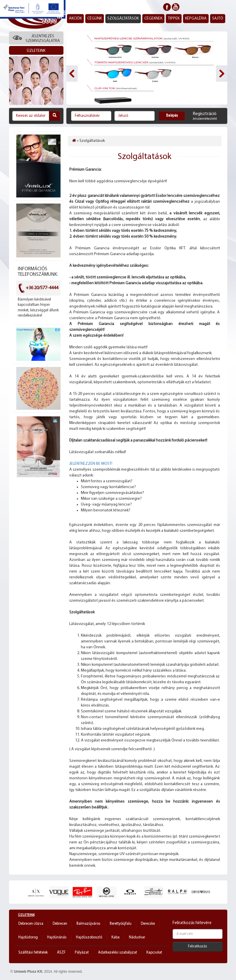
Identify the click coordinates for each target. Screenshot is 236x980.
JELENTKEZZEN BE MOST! (91, 464)
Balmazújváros (88, 924)
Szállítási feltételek (33, 952)
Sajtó (218, 18)
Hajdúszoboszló (89, 937)
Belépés (172, 115)
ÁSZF (61, 952)
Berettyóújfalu (121, 924)
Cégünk (95, 18)
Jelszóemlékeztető (205, 119)
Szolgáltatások (123, 18)
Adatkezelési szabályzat (118, 952)
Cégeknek (153, 18)
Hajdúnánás (57, 937)
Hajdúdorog (28, 937)
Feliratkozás (198, 946)
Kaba (116, 937)
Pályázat (82, 952)
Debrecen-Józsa (31, 924)
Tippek (174, 18)
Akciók (75, 18)
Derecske (148, 924)
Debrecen (60, 924)
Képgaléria (196, 18)
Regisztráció (205, 114)
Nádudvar (137, 937)
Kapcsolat (154, 952)
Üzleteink (26, 915)
